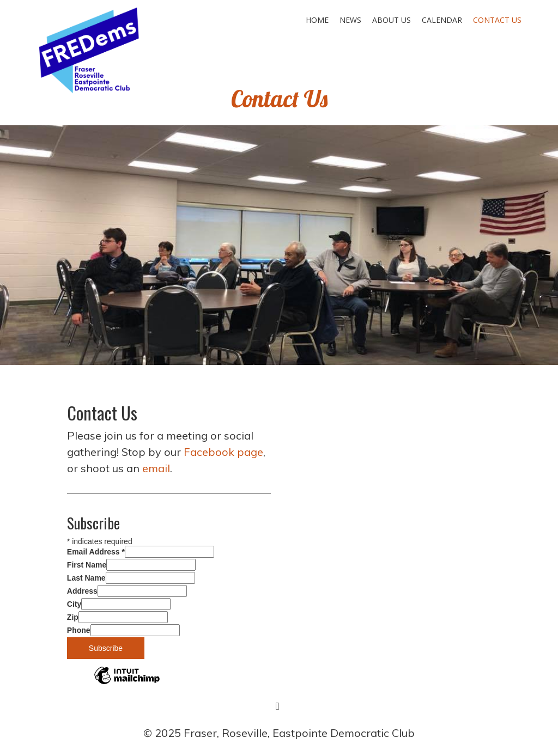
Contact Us (497, 20)
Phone (79, 630)
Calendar (442, 20)
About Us (392, 20)
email (156, 468)
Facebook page (223, 452)
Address (82, 591)
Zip (73, 617)
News (350, 20)
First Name (87, 565)
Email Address (96, 552)
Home (317, 20)
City (74, 604)
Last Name (86, 578)
